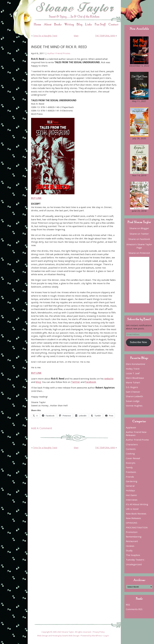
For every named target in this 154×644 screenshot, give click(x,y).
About (48, 24)
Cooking (130, 454)
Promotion (132, 532)
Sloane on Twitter (139, 234)
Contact (113, 24)
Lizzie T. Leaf (133, 373)
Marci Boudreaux (135, 378)
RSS (128, 605)
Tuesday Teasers (135, 560)
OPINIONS (132, 523)
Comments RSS (134, 609)
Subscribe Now (138, 342)
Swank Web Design (71, 636)
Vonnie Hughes (134, 406)
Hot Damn (131, 495)
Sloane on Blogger (139, 228)
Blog (79, 24)
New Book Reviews (136, 514)
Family (129, 467)
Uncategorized (134, 564)
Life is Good (132, 509)
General (130, 486)
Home (37, 24)
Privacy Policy (99, 632)
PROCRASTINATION (137, 527)
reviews (130, 546)
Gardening (132, 481)
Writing (69, 24)
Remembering (134, 537)
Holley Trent (133, 369)
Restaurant (132, 541)
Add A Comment (42, 428)
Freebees (131, 472)
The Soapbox (133, 555)
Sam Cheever (133, 392)
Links (88, 24)
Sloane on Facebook (139, 239)
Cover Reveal (133, 458)
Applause (131, 427)
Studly (129, 550)
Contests (131, 449)
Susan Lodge (133, 401)
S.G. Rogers (132, 387)
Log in (106, 636)
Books (58, 24)
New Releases (133, 518)
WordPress (97, 636)
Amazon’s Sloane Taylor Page (139, 246)
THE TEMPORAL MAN (105, 36)
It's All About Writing (137, 504)
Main (76, 36)
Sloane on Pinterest (139, 253)
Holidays (130, 490)
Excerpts (131, 463)
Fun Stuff (100, 24)
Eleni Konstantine (135, 364)
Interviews (132, 500)
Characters (132, 444)
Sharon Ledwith (134, 396)
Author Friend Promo (59, 53)
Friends (130, 477)
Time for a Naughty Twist (45, 36)
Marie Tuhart (133, 382)
